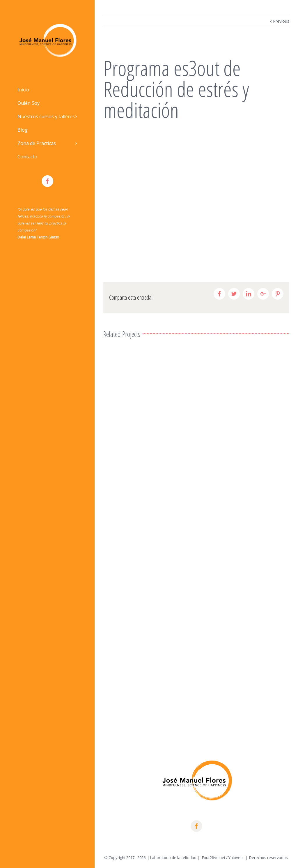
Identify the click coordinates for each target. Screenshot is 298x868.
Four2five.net (214, 858)
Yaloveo (236, 858)
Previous (281, 21)
